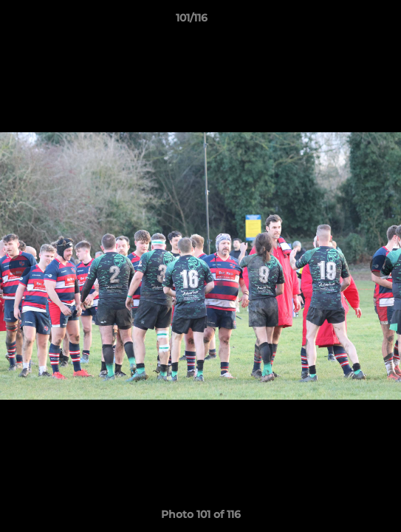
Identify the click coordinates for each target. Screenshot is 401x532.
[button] (348, 21)
